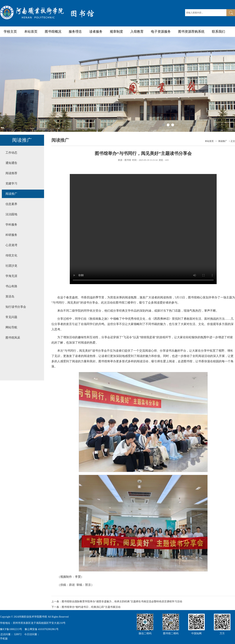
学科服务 (11, 225)
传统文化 (11, 255)
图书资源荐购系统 (191, 32)
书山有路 (11, 286)
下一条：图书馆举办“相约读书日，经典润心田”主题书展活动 (86, 607)
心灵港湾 (11, 245)
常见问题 (11, 317)
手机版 (4, 639)
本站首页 (31, 32)
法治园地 (11, 214)
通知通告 (11, 163)
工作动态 (11, 153)
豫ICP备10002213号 (11, 629)
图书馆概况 (53, 32)
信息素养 (11, 204)
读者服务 (96, 32)
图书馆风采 (13, 338)
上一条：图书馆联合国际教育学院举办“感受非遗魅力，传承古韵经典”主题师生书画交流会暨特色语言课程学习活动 (117, 602)
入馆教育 (137, 32)
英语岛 (10, 296)
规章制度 (116, 32)
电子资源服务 (161, 32)
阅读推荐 (11, 173)
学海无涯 (11, 276)
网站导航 (11, 327)
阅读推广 (11, 194)
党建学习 (11, 183)
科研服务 (11, 235)
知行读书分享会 (16, 307)
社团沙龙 (11, 266)
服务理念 (75, 32)
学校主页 (10, 32)
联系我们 (218, 32)
